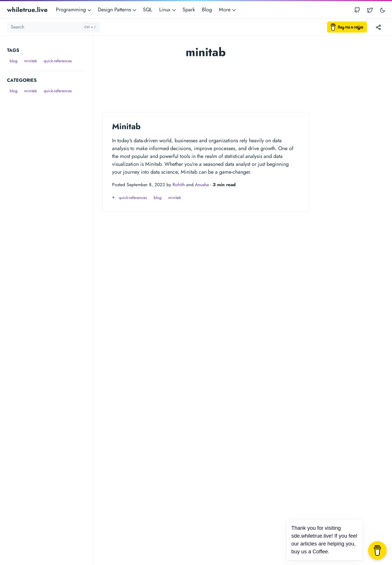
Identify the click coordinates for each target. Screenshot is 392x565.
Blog (207, 10)
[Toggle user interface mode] (382, 10)
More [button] (228, 10)
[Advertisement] (50, 183)
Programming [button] (74, 10)
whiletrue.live (27, 10)
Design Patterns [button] (118, 10)
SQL (148, 10)
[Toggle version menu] (378, 27)
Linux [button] (168, 10)
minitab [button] (31, 61)
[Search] (54, 27)
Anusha (202, 185)
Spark (189, 10)
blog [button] (14, 61)
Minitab (126, 126)
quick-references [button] (58, 61)
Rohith (179, 185)
